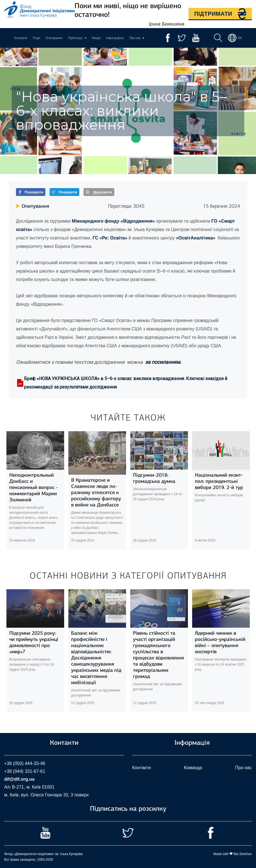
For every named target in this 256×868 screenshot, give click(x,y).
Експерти (21, 38)
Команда (193, 768)
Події (36, 38)
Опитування (54, 38)
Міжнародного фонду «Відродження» (113, 221)
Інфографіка (115, 38)
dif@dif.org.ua (19, 779)
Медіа (96, 38)
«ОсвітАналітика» (196, 238)
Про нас (244, 768)
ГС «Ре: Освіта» (110, 238)
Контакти (142, 768)
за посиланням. (163, 362)
